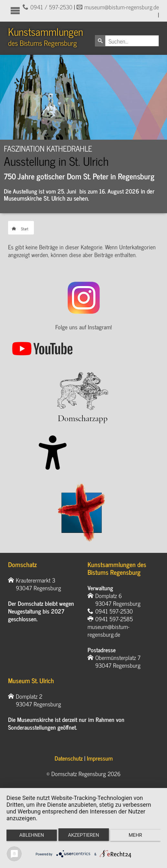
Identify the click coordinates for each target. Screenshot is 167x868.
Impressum (100, 758)
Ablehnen (32, 835)
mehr (135, 835)
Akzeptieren (83, 835)
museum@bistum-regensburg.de (122, 7)
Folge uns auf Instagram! (83, 327)
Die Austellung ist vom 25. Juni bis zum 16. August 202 (70, 191)
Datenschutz (69, 758)
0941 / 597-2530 (51, 7)
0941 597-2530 (114, 611)
